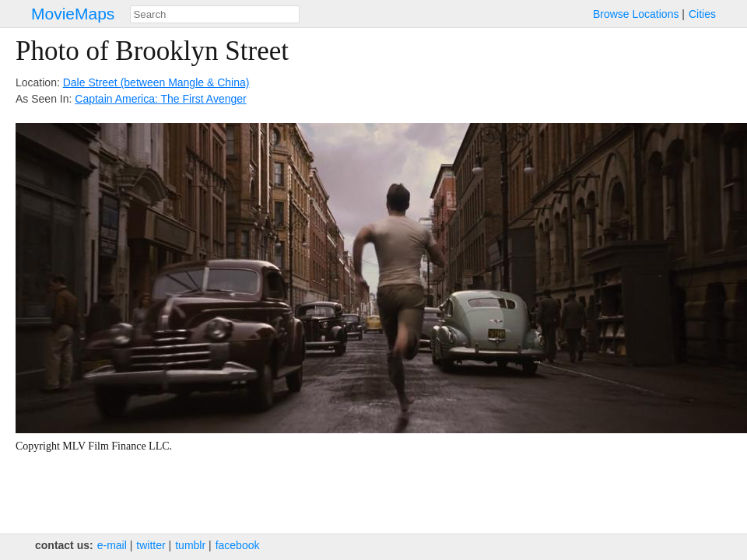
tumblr (190, 545)
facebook (238, 545)
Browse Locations (636, 14)
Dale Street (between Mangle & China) (156, 82)
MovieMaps (73, 14)
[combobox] (215, 14)
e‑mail (112, 545)
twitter (151, 545)
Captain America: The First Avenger (160, 99)
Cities (702, 14)
